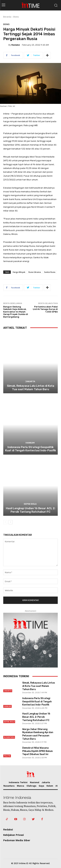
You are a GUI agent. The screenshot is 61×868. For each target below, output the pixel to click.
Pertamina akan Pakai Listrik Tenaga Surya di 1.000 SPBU (45, 309)
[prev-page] (5, 522)
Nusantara (9, 737)
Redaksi (16, 45)
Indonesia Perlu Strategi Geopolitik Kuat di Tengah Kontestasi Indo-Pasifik (31, 449)
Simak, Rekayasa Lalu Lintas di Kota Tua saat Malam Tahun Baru (31, 387)
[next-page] (10, 522)
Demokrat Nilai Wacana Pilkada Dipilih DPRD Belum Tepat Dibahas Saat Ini (37, 751)
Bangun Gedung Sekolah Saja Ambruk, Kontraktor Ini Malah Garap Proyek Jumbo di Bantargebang (16, 312)
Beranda (7, 17)
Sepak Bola (30, 504)
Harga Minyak (19, 272)
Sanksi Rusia (50, 272)
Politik (7, 756)
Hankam (30, 443)
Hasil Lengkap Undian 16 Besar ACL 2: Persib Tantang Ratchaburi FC (31, 510)
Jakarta (30, 381)
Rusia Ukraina (35, 272)
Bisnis (16, 17)
